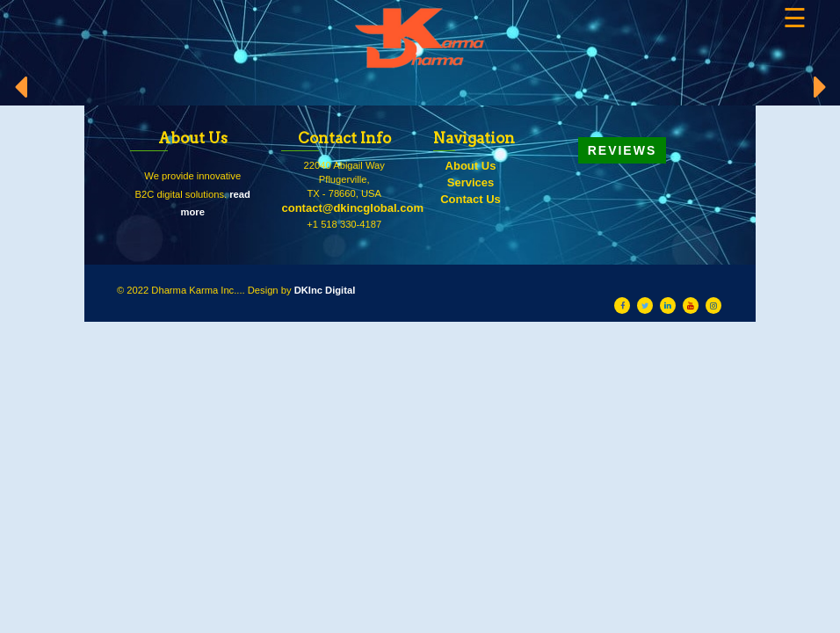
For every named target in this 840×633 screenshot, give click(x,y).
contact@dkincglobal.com (352, 208)
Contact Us (471, 199)
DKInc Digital (325, 290)
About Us (471, 166)
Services (471, 182)
